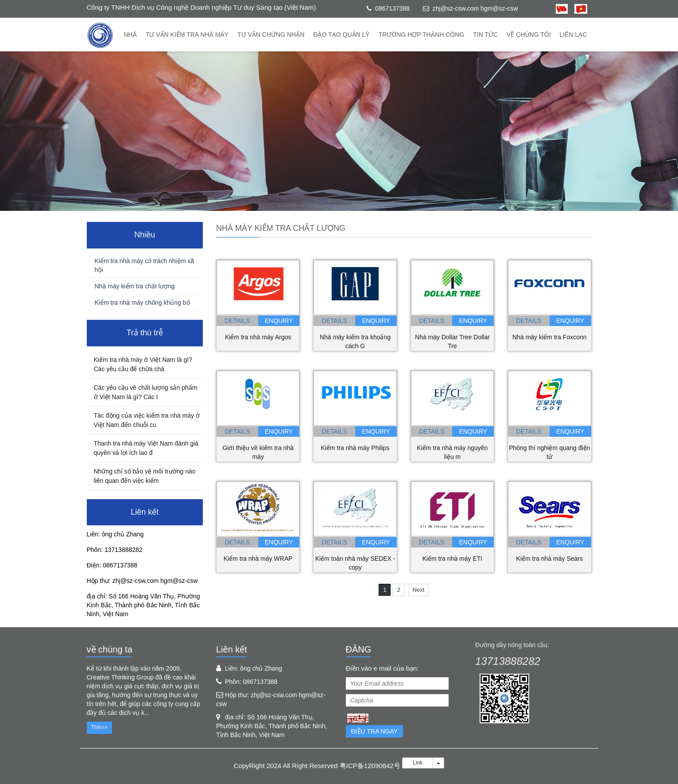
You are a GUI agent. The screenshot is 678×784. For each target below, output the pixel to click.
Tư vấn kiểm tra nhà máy (187, 35)
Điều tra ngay (375, 731)
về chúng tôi (529, 35)
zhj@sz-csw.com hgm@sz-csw (475, 8)
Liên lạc (573, 35)
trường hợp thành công (422, 35)
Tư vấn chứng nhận (271, 35)
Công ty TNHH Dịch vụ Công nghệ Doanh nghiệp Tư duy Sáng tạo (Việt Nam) (201, 7)
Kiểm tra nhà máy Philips (355, 448)
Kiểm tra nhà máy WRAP (258, 559)
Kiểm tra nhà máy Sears (550, 559)
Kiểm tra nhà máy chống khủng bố (142, 303)
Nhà (130, 35)
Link (418, 763)
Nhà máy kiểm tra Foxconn (550, 337)
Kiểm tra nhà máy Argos (258, 337)
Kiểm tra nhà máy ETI (453, 559)
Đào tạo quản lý (341, 35)
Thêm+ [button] (100, 727)
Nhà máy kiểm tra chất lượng (135, 286)
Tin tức (485, 35)
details (237, 321)
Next (419, 590)
